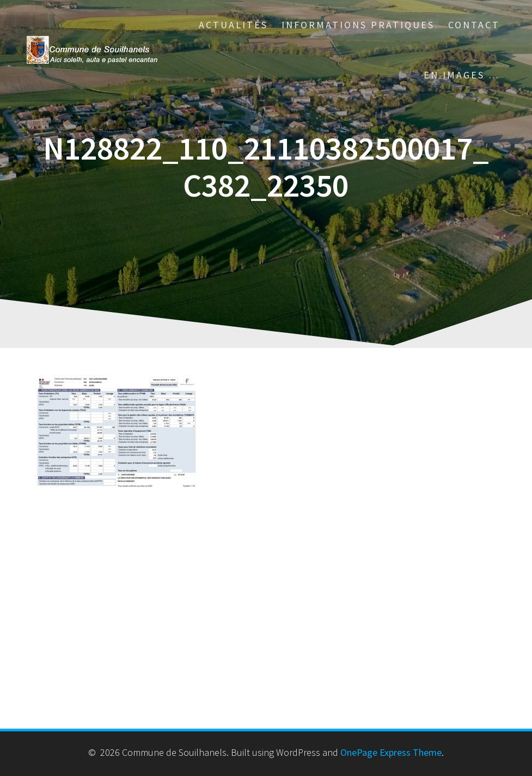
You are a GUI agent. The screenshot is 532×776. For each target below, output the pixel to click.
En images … (462, 75)
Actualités (233, 25)
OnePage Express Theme (391, 752)
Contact (474, 25)
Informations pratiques (358, 25)
